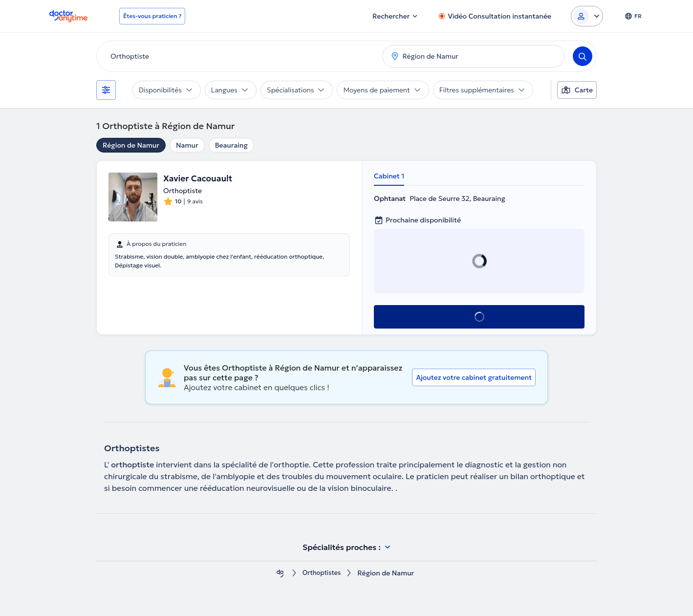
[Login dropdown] (587, 16)
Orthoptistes (321, 573)
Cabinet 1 (389, 176)
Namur (187, 145)
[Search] (583, 56)
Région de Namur (131, 145)
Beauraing (231, 145)
